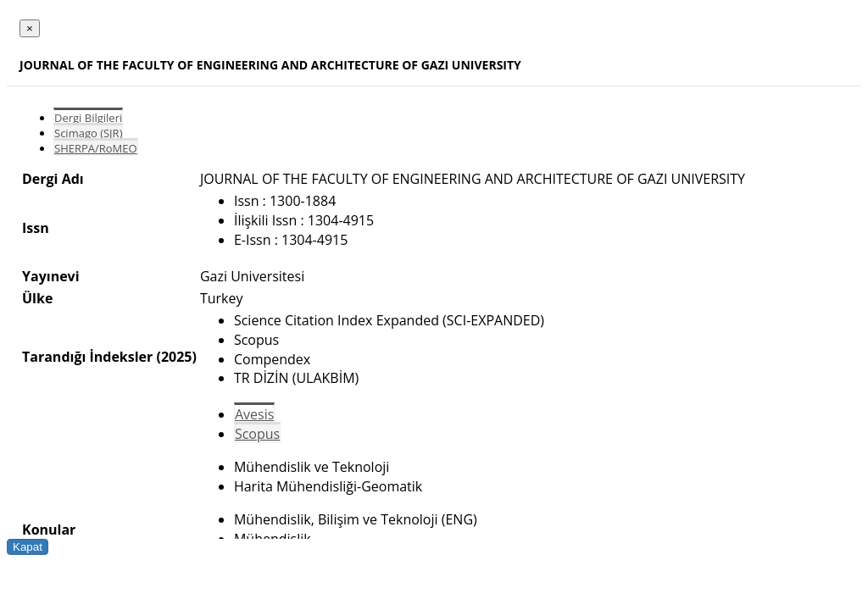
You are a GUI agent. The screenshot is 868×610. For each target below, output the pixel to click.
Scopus (257, 434)
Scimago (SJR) (88, 133)
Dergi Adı (53, 179)
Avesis (254, 414)
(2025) (176, 357)
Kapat (28, 547)
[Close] (30, 28)
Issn (36, 228)
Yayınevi (51, 276)
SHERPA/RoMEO (96, 148)
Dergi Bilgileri (88, 118)
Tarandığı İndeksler (87, 357)
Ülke (37, 298)
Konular (49, 530)
